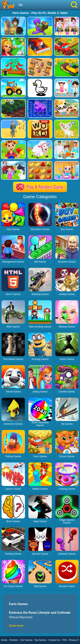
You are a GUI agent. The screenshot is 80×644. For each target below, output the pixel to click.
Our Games (26, 640)
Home (4, 640)
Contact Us (54, 640)
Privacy (73, 640)
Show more (16, 626)
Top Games (40, 640)
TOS (64, 640)
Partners (14, 640)
